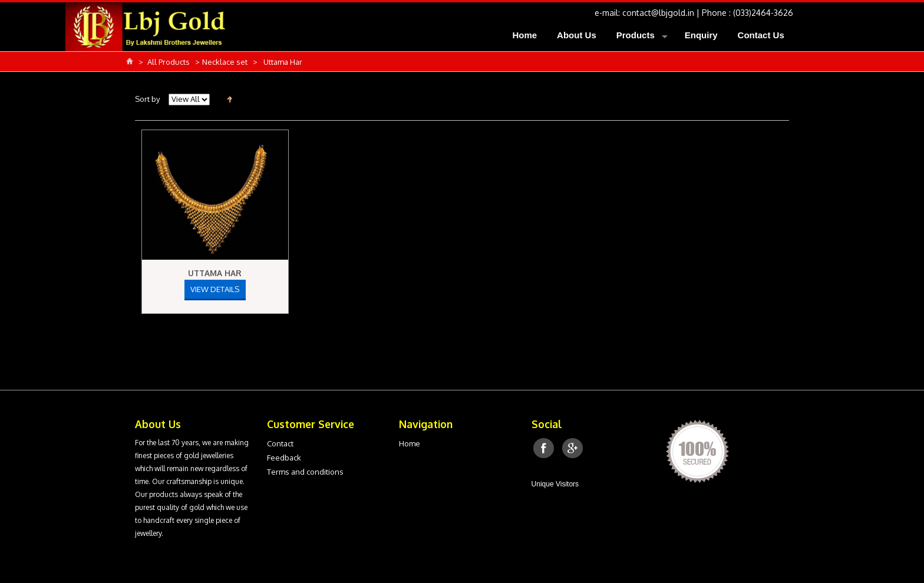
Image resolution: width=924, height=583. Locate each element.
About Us (577, 35)
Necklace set (226, 62)
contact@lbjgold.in (658, 13)
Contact (280, 443)
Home (524, 35)
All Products (169, 62)
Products (636, 35)
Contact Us (761, 35)
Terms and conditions (305, 472)
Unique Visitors (555, 484)
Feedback (284, 458)
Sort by (147, 99)
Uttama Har (215, 273)
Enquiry (701, 35)
